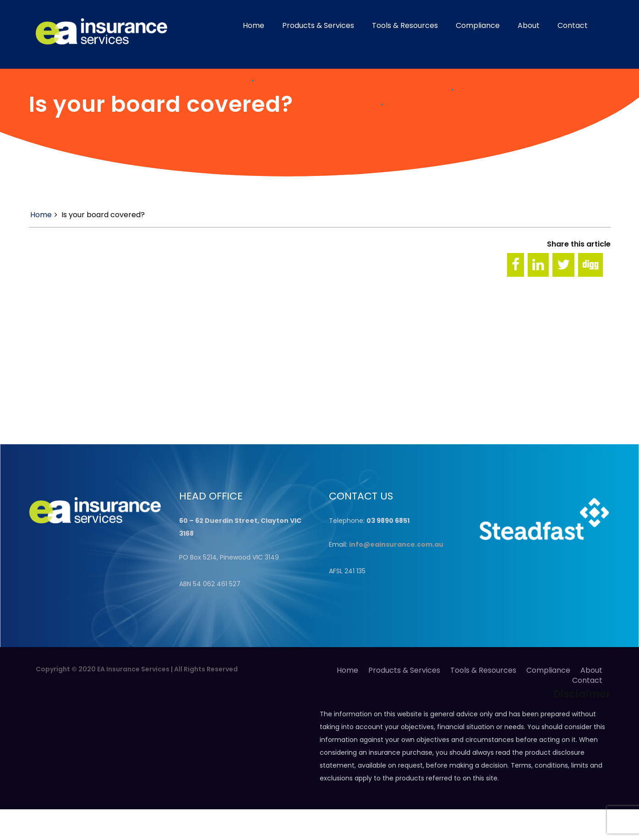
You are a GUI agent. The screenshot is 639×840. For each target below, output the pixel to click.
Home (254, 25)
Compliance (478, 25)
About (529, 25)
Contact (573, 25)
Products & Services (318, 25)
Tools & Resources (405, 25)
